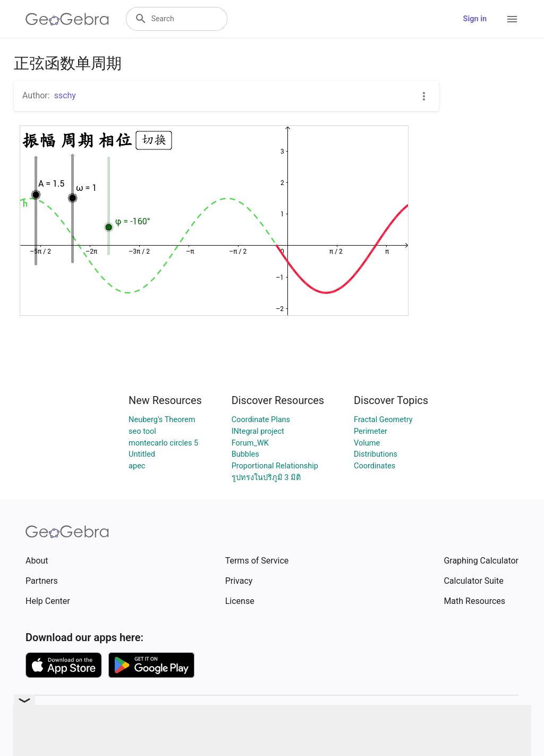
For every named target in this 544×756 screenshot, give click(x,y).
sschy (65, 95)
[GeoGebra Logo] (67, 19)
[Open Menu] (512, 19)
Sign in (475, 19)
